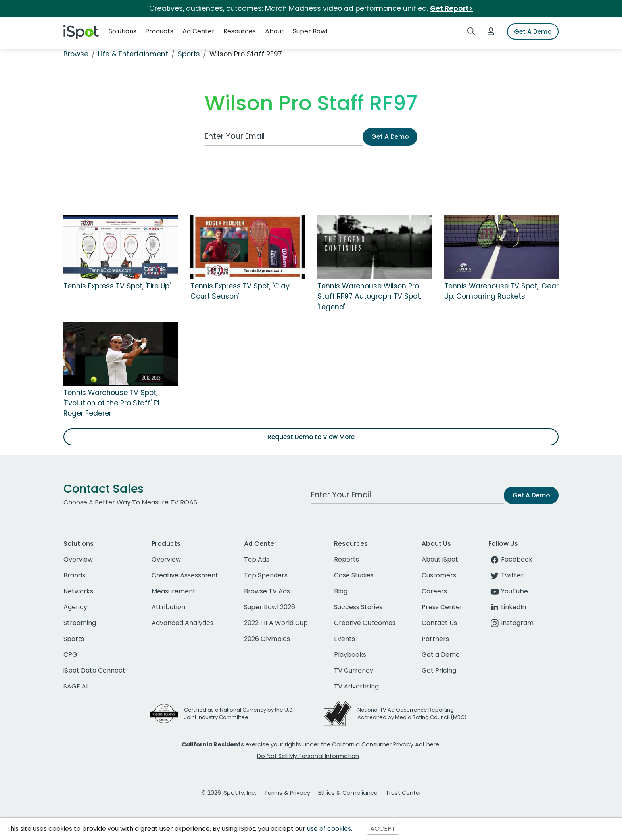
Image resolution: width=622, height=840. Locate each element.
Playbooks (350, 655)
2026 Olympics (267, 639)
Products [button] (159, 31)
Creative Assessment (185, 575)
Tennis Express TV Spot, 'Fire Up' (117, 286)
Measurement (174, 591)
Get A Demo (533, 32)
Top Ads (257, 559)
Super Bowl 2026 (270, 607)
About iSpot (440, 559)
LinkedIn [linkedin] (507, 607)
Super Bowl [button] (310, 31)
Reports (347, 559)
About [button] (275, 31)
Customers (439, 575)
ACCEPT (383, 829)
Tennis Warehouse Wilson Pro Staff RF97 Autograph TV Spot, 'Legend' (369, 296)
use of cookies (329, 829)
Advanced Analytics (182, 623)
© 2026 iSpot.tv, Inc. (229, 793)
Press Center (442, 607)
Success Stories (358, 607)
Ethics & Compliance (348, 793)
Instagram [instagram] (511, 623)
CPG (70, 655)
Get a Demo (441, 655)
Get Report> (451, 8)
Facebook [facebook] (510, 559)
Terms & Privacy (287, 793)
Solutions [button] (123, 31)
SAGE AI (76, 686)
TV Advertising (356, 686)
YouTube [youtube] (508, 591)
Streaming (80, 623)
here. (433, 744)
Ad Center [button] (199, 31)
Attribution (168, 607)
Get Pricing (439, 670)
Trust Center (403, 793)
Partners (435, 639)
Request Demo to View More (311, 437)
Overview (78, 559)
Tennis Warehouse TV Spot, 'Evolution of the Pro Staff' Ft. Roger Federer (112, 403)
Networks (78, 591)
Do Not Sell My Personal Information (308, 756)
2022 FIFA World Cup (276, 623)
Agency (75, 607)
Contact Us (439, 623)
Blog (341, 591)
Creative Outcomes (365, 623)
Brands (74, 575)
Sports (74, 639)
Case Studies (354, 575)
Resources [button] (240, 31)
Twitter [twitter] (506, 575)
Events (345, 639)
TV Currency (354, 670)
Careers (434, 591)
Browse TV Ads (267, 591)
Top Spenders (266, 575)
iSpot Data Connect (94, 670)
